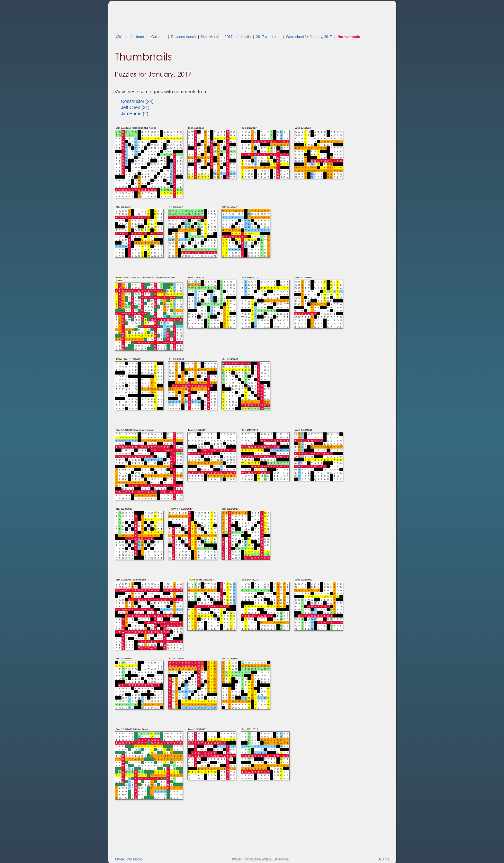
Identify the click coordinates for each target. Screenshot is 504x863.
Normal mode (349, 37)
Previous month (183, 37)
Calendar (159, 37)
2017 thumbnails (238, 37)
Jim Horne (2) (135, 114)
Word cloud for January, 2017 (309, 37)
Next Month (210, 37)
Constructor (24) (137, 101)
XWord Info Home (130, 37)
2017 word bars (268, 37)
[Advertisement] (232, 15)
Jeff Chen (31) (135, 107)
